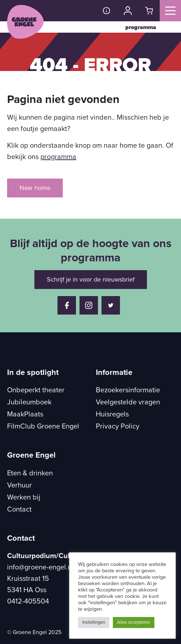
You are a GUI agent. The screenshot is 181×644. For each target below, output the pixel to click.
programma (141, 27)
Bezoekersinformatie (128, 390)
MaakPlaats (25, 414)
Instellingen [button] (94, 622)
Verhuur (20, 485)
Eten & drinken (30, 473)
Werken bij (24, 497)
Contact (19, 509)
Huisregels (112, 414)
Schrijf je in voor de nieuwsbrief (91, 279)
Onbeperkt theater (36, 390)
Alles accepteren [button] (134, 622)
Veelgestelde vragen (128, 402)
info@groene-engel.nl (40, 567)
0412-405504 (28, 601)
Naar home (35, 188)
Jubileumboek (29, 402)
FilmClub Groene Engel (43, 426)
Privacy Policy (118, 426)
